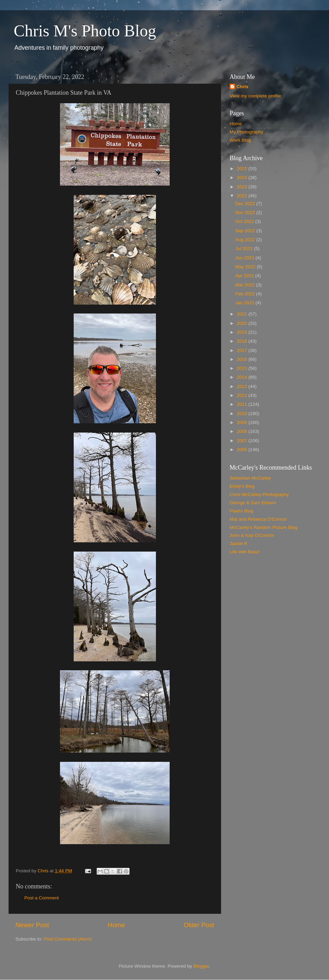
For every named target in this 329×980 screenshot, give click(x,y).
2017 (243, 350)
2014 (243, 377)
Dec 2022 (246, 204)
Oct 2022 (245, 221)
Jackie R (239, 544)
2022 (243, 196)
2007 (243, 441)
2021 (243, 314)
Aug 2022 (246, 240)
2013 (243, 386)
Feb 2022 (246, 294)
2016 (243, 359)
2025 (243, 169)
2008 (243, 431)
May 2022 (246, 267)
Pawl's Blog (241, 511)
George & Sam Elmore (253, 503)
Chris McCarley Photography (259, 494)
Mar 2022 (246, 285)
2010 (243, 414)
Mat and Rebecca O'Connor (258, 519)
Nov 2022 (246, 212)
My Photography (246, 132)
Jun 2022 (245, 258)
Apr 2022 (245, 276)
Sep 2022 (246, 231)
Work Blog (240, 140)
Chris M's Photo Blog (85, 31)
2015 (243, 368)
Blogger (201, 966)
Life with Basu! (245, 552)
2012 (243, 395)
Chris (242, 87)
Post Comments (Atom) (68, 939)
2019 (243, 332)
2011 (243, 404)
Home (116, 925)
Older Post (199, 925)
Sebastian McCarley (250, 478)
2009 (243, 422)
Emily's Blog (242, 486)
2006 (243, 450)
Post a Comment (42, 898)
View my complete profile (255, 96)
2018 (243, 341)
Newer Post (32, 925)
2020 (243, 323)
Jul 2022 (245, 249)
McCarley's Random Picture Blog (264, 527)
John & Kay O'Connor (252, 535)
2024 (243, 178)
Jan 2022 (245, 303)
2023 (243, 187)
